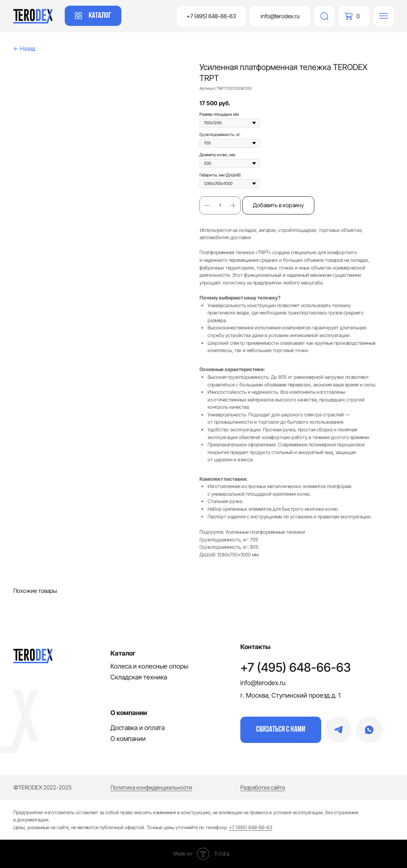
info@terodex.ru (263, 683)
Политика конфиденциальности (151, 787)
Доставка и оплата (138, 728)
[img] (324, 16)
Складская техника (139, 677)
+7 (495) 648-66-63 (296, 667)
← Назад (24, 48)
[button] (281, 730)
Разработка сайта (263, 787)
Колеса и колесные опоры (149, 666)
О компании (128, 739)
